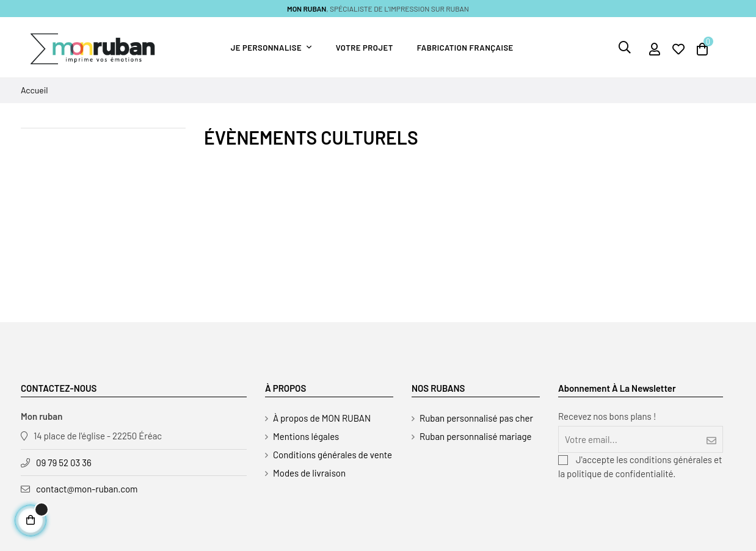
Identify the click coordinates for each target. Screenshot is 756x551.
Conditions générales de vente (333, 455)
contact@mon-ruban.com (87, 489)
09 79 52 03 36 (64, 463)
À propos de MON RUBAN (322, 418)
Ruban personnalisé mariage (476, 436)
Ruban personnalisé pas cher (476, 418)
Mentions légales (306, 436)
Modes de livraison (309, 473)
